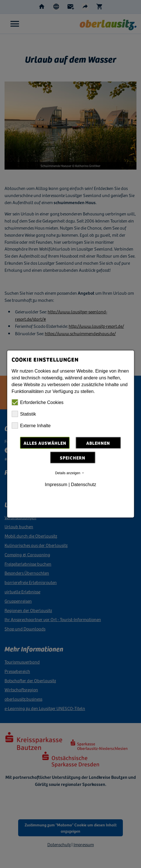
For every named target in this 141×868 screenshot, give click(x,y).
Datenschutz (84, 485)
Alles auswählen (45, 443)
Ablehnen (98, 443)
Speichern (73, 457)
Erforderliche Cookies (38, 402)
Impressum (56, 485)
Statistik (24, 414)
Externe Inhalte (31, 426)
